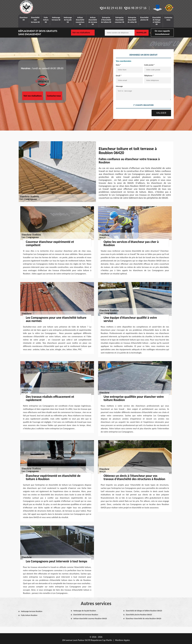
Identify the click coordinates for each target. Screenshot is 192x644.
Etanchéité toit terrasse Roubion (86, 615)
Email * (119, 76)
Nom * (118, 65)
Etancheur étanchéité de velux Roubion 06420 (144, 619)
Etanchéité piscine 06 (144, 19)
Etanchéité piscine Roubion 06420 (139, 615)
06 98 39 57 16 (135, 8)
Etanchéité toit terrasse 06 (35, 20)
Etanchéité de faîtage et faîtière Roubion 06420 (144, 611)
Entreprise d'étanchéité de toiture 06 (106, 20)
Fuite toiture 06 (46, 20)
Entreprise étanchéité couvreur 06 (119, 20)
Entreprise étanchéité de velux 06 (132, 20)
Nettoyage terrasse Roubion (32, 611)
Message (119, 86)
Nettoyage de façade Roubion (85, 611)
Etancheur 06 (24, 19)
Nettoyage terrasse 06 (56, 19)
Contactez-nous (54, 96)
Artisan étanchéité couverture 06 (80, 21)
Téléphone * (149, 76)
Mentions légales (122, 640)
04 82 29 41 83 (111, 8)
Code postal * (149, 65)
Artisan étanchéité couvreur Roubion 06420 (90, 619)
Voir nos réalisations (81, 33)
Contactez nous (168, 19)
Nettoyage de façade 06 (68, 20)
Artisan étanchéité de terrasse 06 (93, 21)
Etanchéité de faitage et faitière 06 (157, 21)
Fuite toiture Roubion (29, 615)
